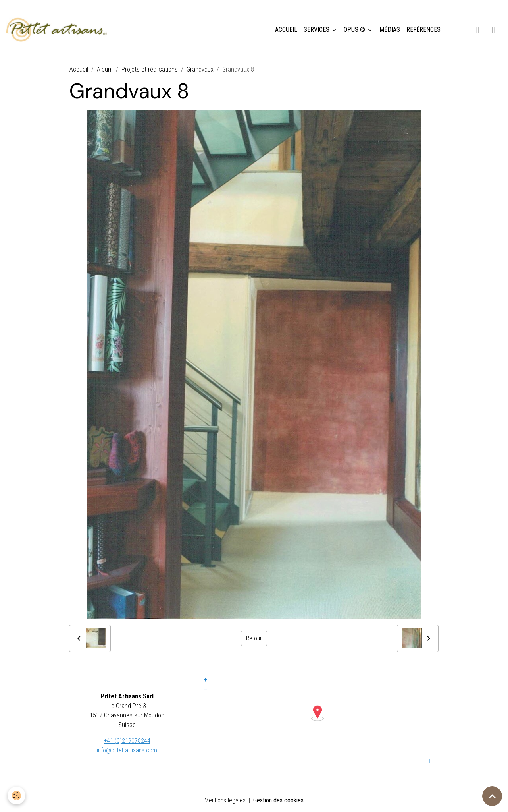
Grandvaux (200, 70)
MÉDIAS (390, 30)
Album (105, 70)
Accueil (79, 70)
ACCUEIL (286, 30)
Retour (254, 639)
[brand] (59, 30)
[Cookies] (17, 796)
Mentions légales (225, 801)
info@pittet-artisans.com (127, 751)
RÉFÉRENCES (423, 30)
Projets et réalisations (150, 70)
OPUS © (355, 30)
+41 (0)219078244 (127, 741)
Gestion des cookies (280, 801)
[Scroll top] (492, 796)
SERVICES (317, 30)
